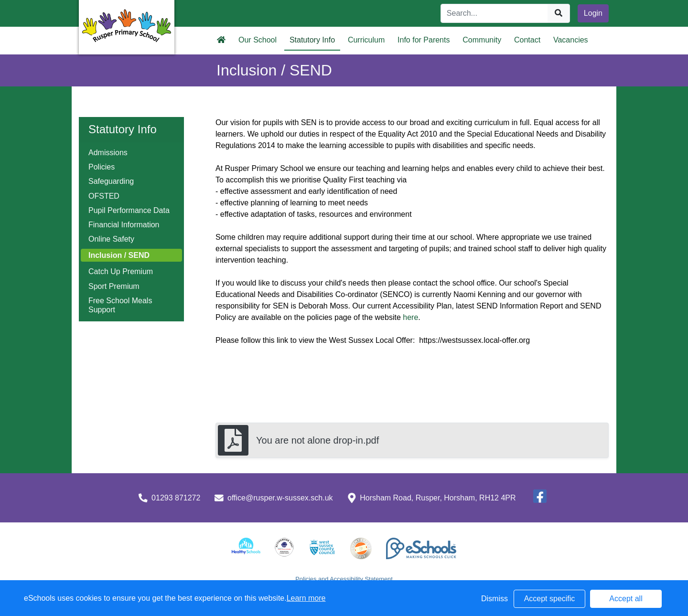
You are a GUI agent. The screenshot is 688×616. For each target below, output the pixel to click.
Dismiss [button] (494, 599)
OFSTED (104, 196)
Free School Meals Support (120, 305)
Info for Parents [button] (424, 40)
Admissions (108, 153)
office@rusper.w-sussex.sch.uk (280, 498)
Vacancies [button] (571, 40)
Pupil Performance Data (129, 210)
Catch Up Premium (121, 271)
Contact (527, 40)
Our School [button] (258, 40)
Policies (102, 167)
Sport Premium (114, 286)
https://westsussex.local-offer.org (473, 340)
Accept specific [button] (550, 599)
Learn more (306, 598)
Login (593, 13)
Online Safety (111, 239)
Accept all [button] (626, 599)
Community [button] (482, 40)
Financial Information (124, 225)
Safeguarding (111, 181)
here (410, 317)
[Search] (494, 13)
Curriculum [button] (366, 40)
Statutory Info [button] (312, 40)
